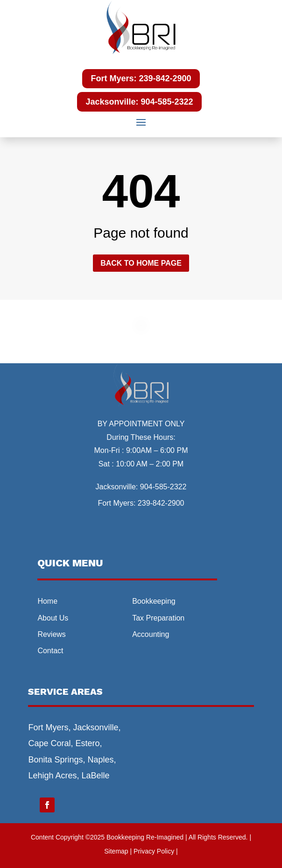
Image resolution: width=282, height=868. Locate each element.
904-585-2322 (163, 487)
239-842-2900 (161, 503)
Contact (50, 651)
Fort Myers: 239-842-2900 (141, 78)
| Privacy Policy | (154, 851)
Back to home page (141, 263)
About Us (53, 618)
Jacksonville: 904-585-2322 (139, 102)
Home (47, 601)
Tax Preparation (158, 618)
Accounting (151, 634)
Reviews (51, 634)
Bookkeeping (154, 601)
